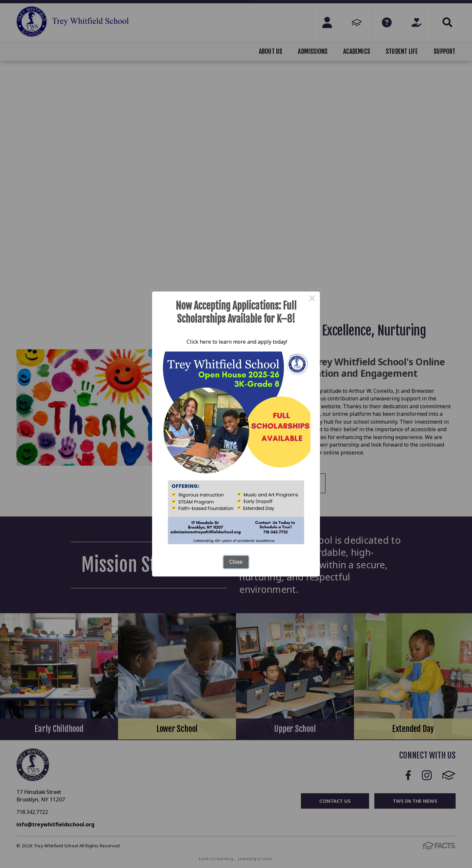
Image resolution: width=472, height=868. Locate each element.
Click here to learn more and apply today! (236, 342)
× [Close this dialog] (312, 299)
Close (236, 562)
